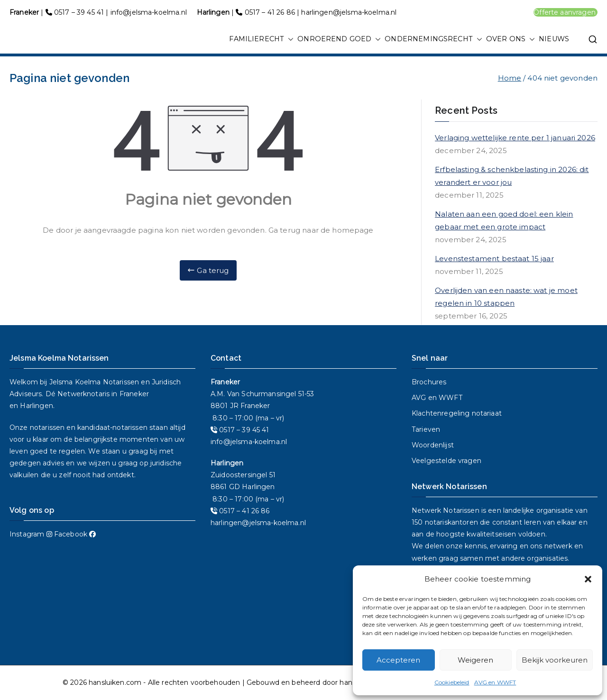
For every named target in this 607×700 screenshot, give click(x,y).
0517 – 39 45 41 (79, 12)
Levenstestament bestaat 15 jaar (494, 259)
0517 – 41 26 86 (270, 12)
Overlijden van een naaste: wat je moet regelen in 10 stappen (506, 297)
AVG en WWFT (495, 682)
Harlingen (36, 406)
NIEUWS (554, 39)
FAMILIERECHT (261, 39)
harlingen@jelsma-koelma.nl (349, 12)
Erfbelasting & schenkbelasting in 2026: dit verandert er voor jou (512, 176)
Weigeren (475, 660)
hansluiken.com (115, 682)
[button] (588, 579)
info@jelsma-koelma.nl (149, 12)
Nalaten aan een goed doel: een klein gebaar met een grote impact (504, 220)
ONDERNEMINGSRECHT (433, 39)
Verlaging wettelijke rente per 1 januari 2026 (515, 138)
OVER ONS (510, 39)
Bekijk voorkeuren (555, 660)
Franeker (134, 394)
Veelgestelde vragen (446, 461)
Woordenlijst (433, 445)
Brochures (429, 382)
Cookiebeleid (452, 682)
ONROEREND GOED (339, 39)
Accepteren (398, 660)
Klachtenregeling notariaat (457, 413)
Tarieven (426, 429)
